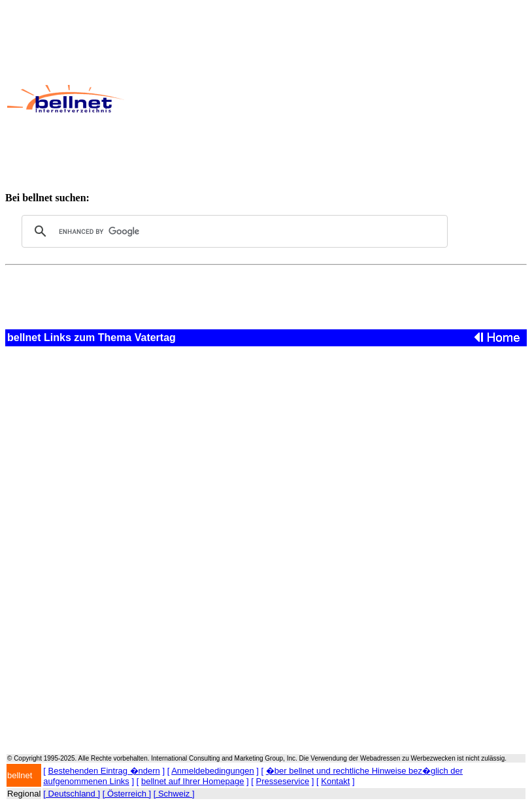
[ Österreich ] (127, 794)
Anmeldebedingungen (213, 771)
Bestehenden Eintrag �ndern (104, 771)
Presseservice (283, 781)
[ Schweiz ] (174, 794)
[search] (233, 231)
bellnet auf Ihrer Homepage (193, 781)
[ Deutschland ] (72, 794)
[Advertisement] (327, 99)
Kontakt (335, 781)
